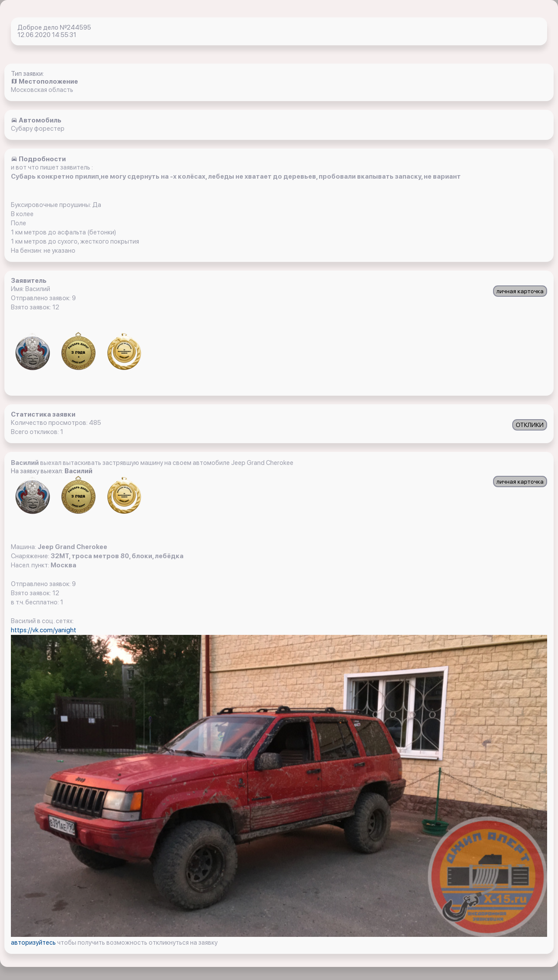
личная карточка (520, 291)
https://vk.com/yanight (44, 630)
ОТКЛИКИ (530, 425)
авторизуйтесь (34, 943)
